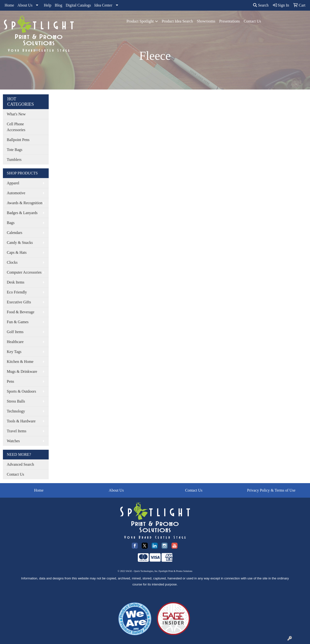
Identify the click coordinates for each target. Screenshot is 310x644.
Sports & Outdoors (21, 391)
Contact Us (252, 21)
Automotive (16, 193)
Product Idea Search (177, 21)
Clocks (12, 262)
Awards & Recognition (25, 203)
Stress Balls (16, 401)
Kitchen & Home (20, 362)
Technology (16, 411)
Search (261, 5)
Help (48, 5)
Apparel (13, 183)
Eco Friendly (17, 292)
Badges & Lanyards (22, 213)
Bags (11, 223)
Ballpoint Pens (18, 140)
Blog (58, 5)
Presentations (229, 21)
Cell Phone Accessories (16, 127)
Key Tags (14, 352)
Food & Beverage (21, 312)
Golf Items (15, 332)
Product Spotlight (140, 21)
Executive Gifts (19, 302)
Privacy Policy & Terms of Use (271, 490)
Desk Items (15, 282)
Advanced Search (20, 464)
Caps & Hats (17, 252)
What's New (16, 114)
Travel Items (17, 431)
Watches (13, 441)
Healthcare (15, 342)
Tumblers (14, 160)
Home (9, 5)
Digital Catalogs (78, 5)
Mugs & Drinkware (22, 371)
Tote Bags (15, 150)
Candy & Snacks (20, 243)
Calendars (15, 233)
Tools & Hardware (21, 421)
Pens (10, 381)
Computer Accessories (24, 272)
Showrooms (206, 21)
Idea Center (103, 5)
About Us (25, 5)
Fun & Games (18, 322)
